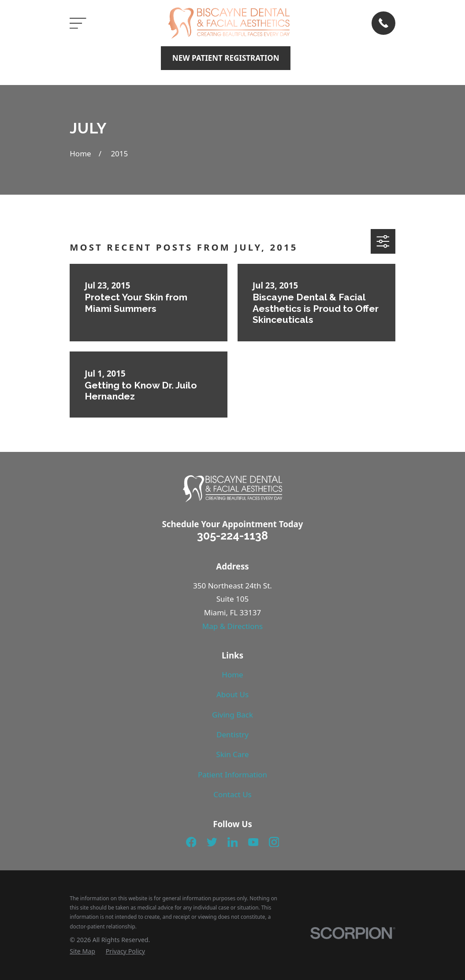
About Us (232, 694)
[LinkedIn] (233, 842)
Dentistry (232, 734)
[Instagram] (274, 842)
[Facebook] (191, 842)
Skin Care (232, 754)
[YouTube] (253, 842)
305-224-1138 (232, 536)
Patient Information (232, 775)
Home (232, 675)
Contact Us (232, 794)
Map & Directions (232, 626)
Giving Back (232, 715)
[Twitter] (212, 842)
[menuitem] (82, 951)
